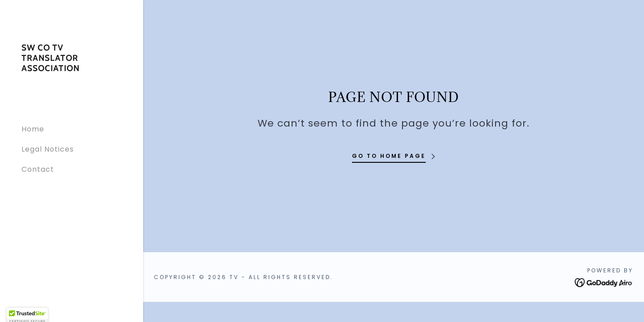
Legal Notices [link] (48, 149)
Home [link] (33, 129)
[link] (72, 69)
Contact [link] (38, 169)
